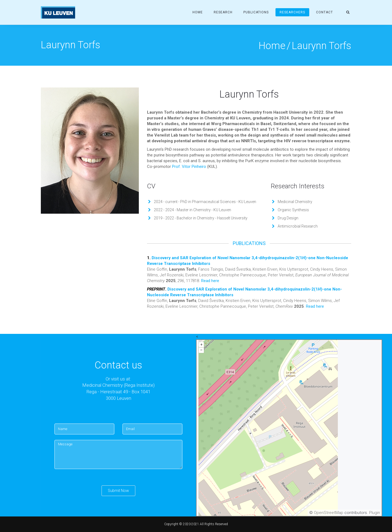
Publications (256, 12)
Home (198, 12)
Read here (210, 281)
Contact (324, 12)
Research (223, 12)
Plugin (374, 513)
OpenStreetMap (329, 513)
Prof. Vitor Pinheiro (189, 167)
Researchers (292, 12)
